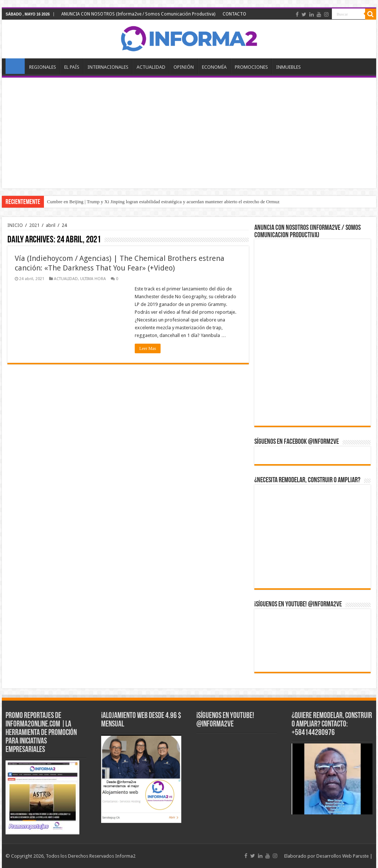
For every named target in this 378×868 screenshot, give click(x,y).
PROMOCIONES (251, 67)
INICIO (15, 66)
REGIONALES (43, 67)
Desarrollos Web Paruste (343, 856)
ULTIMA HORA (93, 279)
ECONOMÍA (214, 67)
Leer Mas (148, 348)
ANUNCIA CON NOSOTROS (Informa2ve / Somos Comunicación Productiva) (138, 14)
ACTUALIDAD (151, 67)
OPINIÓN (184, 67)
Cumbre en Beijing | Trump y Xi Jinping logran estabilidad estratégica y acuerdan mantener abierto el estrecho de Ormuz (163, 202)
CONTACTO (234, 14)
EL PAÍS (72, 67)
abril (51, 225)
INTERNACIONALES (108, 67)
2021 (34, 225)
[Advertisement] (189, 133)
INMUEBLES (288, 67)
